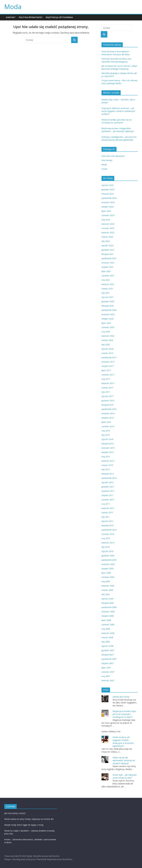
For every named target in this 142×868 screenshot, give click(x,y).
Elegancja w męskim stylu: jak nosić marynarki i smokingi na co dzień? (124, 714)
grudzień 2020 (108, 301)
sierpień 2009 (108, 569)
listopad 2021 (108, 254)
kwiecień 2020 (108, 336)
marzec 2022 (107, 237)
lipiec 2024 (106, 211)
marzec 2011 (107, 513)
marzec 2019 (107, 353)
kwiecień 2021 (108, 284)
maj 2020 (106, 332)
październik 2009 (109, 560)
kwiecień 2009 (108, 586)
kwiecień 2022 (108, 233)
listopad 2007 (108, 655)
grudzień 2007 (108, 650)
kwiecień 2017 (108, 383)
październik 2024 (109, 198)
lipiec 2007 (106, 668)
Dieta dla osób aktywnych (113, 156)
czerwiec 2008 (108, 624)
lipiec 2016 (106, 422)
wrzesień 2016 (108, 413)
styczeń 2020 (107, 349)
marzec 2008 (107, 637)
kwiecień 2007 (108, 680)
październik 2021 (109, 258)
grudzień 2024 (108, 189)
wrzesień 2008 (108, 612)
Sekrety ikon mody (121, 697)
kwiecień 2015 (108, 461)
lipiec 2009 (106, 573)
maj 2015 (106, 457)
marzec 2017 (107, 388)
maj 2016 (106, 431)
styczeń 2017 (107, 396)
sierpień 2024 (108, 207)
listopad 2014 (108, 474)
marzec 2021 (107, 289)
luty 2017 (106, 392)
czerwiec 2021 (108, 276)
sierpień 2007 (108, 663)
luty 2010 (106, 547)
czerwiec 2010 (108, 534)
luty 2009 (106, 594)
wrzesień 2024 (108, 202)
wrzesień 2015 (108, 448)
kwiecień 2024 (108, 224)
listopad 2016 (108, 405)
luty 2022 (106, 241)
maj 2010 (106, 538)
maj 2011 (106, 504)
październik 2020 (109, 310)
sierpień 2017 (108, 366)
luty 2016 (106, 435)
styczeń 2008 (107, 646)
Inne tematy (107, 160)
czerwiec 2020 (108, 327)
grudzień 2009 (108, 556)
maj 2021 (106, 280)
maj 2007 (106, 676)
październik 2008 (109, 607)
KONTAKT (11, 17)
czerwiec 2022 (108, 228)
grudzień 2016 (108, 401)
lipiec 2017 (106, 370)
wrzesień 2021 (108, 263)
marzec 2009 (107, 590)
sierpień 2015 (108, 452)
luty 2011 (106, 517)
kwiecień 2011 (108, 508)
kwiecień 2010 (108, 543)
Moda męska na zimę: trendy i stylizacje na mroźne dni (29, 819)
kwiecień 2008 (108, 633)
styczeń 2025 (107, 185)
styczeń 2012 (107, 482)
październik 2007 (109, 659)
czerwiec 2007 (108, 672)
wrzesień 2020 (108, 314)
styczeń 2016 (107, 439)
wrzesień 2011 (108, 491)
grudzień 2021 (108, 250)
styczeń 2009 (107, 599)
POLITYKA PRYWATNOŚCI (31, 17)
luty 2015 (106, 469)
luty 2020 (106, 345)
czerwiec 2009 (108, 577)
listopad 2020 (108, 306)
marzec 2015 (107, 465)
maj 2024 (106, 220)
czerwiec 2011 (108, 500)
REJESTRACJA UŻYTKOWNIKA (59, 17)
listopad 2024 (108, 194)
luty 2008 (106, 642)
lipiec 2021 (106, 271)
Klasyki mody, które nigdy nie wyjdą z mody (24, 825)
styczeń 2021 (107, 297)
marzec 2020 (107, 340)
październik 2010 (109, 530)
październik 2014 (109, 478)
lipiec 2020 (106, 323)
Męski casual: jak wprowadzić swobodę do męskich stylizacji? (124, 760)
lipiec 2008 (106, 620)
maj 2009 (106, 581)
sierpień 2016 (108, 418)
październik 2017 (109, 357)
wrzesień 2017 (108, 362)
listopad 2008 (108, 603)
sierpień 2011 (108, 495)
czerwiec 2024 (108, 215)
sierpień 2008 (108, 616)
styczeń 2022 (107, 245)
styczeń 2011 (107, 521)
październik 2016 (109, 409)
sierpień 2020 (108, 319)
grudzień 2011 (108, 487)
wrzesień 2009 (108, 564)
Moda (13, 7)
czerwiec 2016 (108, 426)
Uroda (104, 169)
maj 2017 (106, 379)
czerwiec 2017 (108, 375)
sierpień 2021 (108, 267)
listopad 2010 (108, 525)
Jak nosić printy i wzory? (15, 813)
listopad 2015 (108, 444)
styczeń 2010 (107, 551)
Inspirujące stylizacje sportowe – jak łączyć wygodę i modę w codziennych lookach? (118, 111)
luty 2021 (106, 293)
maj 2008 (106, 629)
